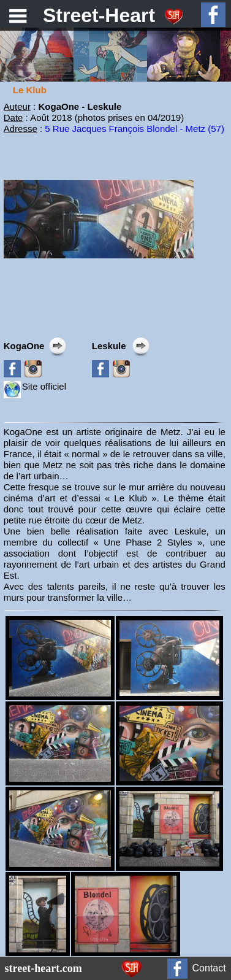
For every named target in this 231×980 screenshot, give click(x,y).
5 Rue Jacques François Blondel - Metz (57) (134, 129)
